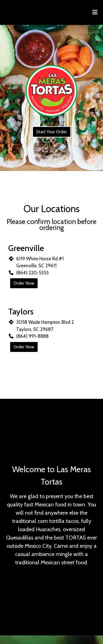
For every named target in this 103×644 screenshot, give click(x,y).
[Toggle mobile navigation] (95, 12)
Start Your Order (52, 132)
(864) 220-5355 (32, 273)
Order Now (24, 283)
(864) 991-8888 (32, 336)
